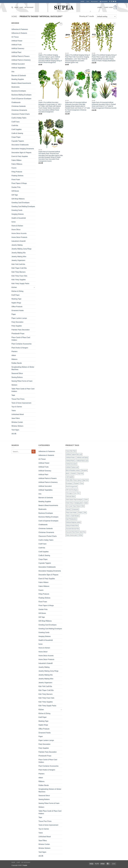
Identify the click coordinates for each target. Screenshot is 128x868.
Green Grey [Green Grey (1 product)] (69, 503)
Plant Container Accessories (21, 344)
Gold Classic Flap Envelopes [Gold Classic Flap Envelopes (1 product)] (74, 500)
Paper (14, 314)
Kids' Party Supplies (19, 280)
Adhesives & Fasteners (20, 29)
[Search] (12, 7)
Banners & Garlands (19, 76)
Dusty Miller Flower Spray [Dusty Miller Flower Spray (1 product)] (73, 480)
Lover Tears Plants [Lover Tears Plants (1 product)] (75, 506)
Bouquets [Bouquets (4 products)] (84, 470)
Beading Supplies (18, 79)
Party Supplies (17, 326)
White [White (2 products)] (81, 535)
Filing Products (17, 172)
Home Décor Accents (19, 233)
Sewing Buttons (17, 377)
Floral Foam (16, 180)
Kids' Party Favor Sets (19, 276)
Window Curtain (17, 422)
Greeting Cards (17, 210)
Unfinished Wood (18, 414)
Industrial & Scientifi (19, 241)
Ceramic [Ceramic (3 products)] (73, 474)
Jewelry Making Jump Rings (21, 249)
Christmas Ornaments (19, 110)
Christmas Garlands (19, 106)
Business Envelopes (19, 91)
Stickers (14, 385)
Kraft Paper (16, 295)
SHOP (82, 1)
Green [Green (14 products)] (86, 500)
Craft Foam (15, 122)
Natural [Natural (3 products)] (68, 509)
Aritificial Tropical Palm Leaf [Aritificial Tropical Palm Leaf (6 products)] (74, 454)
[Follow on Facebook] (110, 1)
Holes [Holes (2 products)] (86, 503)
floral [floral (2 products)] (82, 483)
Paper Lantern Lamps (19, 318)
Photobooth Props (18, 334)
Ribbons (14, 359)
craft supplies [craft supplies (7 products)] (70, 477)
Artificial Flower (17, 41)
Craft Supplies (17, 129)
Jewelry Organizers (18, 260)
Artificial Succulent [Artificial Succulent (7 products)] (71, 464)
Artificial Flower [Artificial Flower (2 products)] (70, 457)
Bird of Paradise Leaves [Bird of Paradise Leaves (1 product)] (73, 470)
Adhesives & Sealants (19, 33)
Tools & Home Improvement (21, 403)
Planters (14, 352)
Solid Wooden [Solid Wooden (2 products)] (75, 516)
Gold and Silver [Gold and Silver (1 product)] (70, 496)
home (13, 222)
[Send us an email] (115, 1)
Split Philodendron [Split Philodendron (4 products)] (71, 519)
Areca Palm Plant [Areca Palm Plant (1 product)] (71, 451)
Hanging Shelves (18, 214)
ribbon (14, 355)
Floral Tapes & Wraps (19, 183)
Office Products (17, 307)
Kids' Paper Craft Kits (19, 268)
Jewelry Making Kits (19, 253)
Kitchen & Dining (17, 291)
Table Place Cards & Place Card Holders (23, 390)
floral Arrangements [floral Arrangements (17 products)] (72, 487)
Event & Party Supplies (20, 156)
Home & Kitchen (17, 226)
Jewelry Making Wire (19, 257)
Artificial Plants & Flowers (21, 56)
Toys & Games (17, 407)
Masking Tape (16, 299)
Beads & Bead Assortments (21, 83)
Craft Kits (15, 126)
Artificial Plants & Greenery (21, 60)
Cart (88, 1)
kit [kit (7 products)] (67, 506)
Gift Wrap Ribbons (18, 199)
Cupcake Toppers (18, 141)
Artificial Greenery (18, 48)
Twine (14, 411)
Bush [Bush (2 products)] (68, 474)
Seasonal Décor (17, 373)
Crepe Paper (16, 137)
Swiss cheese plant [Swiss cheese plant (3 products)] (72, 535)
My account (94, 1)
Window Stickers (17, 426)
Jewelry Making (17, 245)
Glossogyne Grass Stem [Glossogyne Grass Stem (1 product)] (73, 493)
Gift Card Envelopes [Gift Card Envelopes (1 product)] (72, 490)
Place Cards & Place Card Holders (21, 339)
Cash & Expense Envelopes (21, 99)
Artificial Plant (16, 52)
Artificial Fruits (16, 45)
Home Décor (16, 230)
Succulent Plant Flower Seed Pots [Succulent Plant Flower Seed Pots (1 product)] (76, 532)
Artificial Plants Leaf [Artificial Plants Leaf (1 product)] (82, 461)
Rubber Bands (17, 363)
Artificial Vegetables (18, 68)
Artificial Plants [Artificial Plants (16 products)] (70, 461)
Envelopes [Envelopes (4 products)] (69, 483)
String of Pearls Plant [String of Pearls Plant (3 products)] (72, 525)
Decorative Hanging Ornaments (23, 149)
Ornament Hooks (18, 310)
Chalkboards (16, 102)
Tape (13, 395)
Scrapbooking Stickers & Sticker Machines (23, 368)
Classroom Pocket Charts (21, 114)
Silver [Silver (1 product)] (68, 516)
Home (14, 16)
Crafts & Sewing (17, 133)
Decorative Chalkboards (20, 145)
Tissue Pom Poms (18, 399)
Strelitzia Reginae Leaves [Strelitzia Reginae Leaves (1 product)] (73, 522)
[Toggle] (34, 287)
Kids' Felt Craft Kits (18, 264)
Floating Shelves (17, 176)
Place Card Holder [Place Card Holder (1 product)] (71, 513)
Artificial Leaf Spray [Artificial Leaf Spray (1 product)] (82, 457)
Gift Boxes (15, 191)
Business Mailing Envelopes (21, 95)
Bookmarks (15, 87)
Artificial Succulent (18, 64)
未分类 (14, 434)
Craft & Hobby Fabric (19, 118)
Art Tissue (15, 37)
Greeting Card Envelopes (20, 203)
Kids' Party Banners (18, 272)
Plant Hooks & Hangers (20, 348)
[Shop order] (106, 16)
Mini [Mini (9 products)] (83, 506)
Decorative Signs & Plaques (21, 153)
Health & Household (19, 218)
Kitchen (14, 287)
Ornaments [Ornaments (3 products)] (75, 509)
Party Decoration (17, 322)
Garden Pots (16, 187)
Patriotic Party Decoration (21, 330)
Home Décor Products (19, 237)
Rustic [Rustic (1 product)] (80, 513)
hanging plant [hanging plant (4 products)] (79, 503)
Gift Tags (15, 195)
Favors (14, 168)
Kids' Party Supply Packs (20, 284)
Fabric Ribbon (16, 160)
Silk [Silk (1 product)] (85, 513)
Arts (13, 72)
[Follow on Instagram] (112, 1)
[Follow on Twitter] (114, 1)
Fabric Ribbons (17, 164)
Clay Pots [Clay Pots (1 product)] (80, 474)
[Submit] (33, 452)
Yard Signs (15, 430)
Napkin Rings (16, 303)
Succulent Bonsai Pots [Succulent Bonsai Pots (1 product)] (72, 529)
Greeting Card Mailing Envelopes (23, 206)
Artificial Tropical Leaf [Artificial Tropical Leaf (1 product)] (72, 467)
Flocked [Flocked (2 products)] (76, 483)
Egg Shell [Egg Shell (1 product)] (85, 480)
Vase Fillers (16, 418)
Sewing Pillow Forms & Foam (22, 381)
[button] (104, 1)
